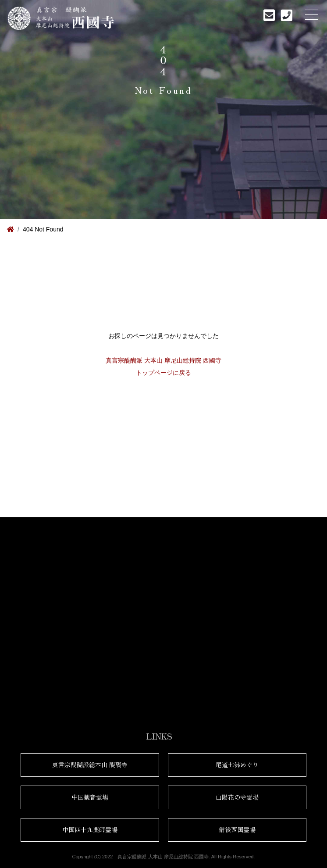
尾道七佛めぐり (237, 765)
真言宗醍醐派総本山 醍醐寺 (90, 765)
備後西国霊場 (237, 829)
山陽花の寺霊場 (237, 797)
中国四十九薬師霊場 (90, 829)
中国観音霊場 (90, 797)
